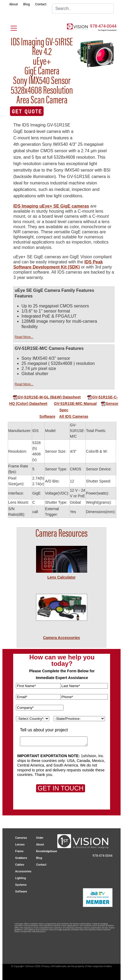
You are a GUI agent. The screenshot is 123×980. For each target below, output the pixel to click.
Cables (20, 865)
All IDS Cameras (74, 416)
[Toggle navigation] (10, 27)
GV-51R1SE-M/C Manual (75, 404)
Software (47, 416)
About (13, 4)
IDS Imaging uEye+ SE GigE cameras (51, 206)
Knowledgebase (47, 851)
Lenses (20, 845)
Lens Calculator (61, 577)
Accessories (23, 871)
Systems (21, 885)
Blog (26, 4)
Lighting (20, 878)
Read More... (24, 337)
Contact (41, 4)
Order (40, 838)
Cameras (21, 838)
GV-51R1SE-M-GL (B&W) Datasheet (47, 397)
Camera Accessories (61, 638)
